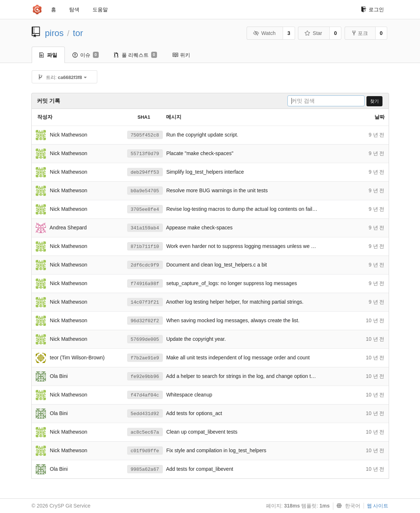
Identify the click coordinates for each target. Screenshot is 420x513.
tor (78, 33)
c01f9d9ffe (145, 451)
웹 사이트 (378, 506)
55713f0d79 (145, 154)
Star (313, 33)
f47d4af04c (145, 395)
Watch (264, 33)
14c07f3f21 (145, 302)
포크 (360, 33)
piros (54, 33)
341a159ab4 (145, 228)
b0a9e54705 (145, 191)
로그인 (372, 9)
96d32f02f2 (145, 321)
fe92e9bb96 (145, 377)
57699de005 (145, 340)
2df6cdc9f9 (145, 265)
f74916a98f (145, 284)
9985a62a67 (145, 469)
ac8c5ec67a (145, 432)
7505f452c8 (145, 135)
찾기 (374, 101)
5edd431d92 (145, 414)
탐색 (74, 9)
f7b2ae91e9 (145, 358)
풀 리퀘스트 (136, 55)
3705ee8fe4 (145, 210)
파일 (48, 55)
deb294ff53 (145, 172)
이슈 (86, 55)
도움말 (100, 9)
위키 (181, 55)
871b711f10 (145, 247)
